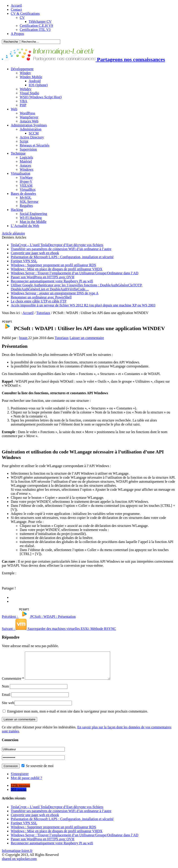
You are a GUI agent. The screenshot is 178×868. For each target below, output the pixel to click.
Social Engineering (33, 214)
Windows (27, 169)
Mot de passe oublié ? (26, 783)
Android (35, 81)
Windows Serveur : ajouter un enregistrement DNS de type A (55, 293)
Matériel (26, 161)
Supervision (28, 149)
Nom (5, 692)
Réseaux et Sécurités (34, 145)
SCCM (34, 133)
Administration (31, 129)
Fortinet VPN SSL (24, 261)
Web (14, 109)
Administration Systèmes (29, 125)
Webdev (26, 89)
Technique (18, 153)
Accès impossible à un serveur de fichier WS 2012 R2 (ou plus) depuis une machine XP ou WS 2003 (83, 305)
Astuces (25, 165)
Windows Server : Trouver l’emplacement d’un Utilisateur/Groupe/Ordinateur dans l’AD (75, 273)
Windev (25, 73)
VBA (24, 101)
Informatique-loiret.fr (17, 856)
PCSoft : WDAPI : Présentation (39, 617)
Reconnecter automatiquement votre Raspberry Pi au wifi (52, 281)
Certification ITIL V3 (35, 30)
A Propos (17, 34)
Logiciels (26, 157)
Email (6, 700)
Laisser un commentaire (87, 338)
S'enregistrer (20, 779)
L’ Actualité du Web (25, 226)
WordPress (27, 113)
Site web (8, 708)
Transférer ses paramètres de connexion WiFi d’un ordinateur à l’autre (61, 249)
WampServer (29, 117)
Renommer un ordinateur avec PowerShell (41, 297)
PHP (23, 105)
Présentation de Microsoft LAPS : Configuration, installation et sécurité (62, 257)
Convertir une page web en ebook (35, 253)
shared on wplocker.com (19, 864)
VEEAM (26, 186)
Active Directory (32, 137)
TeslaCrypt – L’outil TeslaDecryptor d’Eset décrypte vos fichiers (57, 245)
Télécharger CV (40, 22)
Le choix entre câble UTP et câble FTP (39, 301)
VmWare (26, 177)
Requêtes (26, 206)
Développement (22, 69)
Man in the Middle (33, 222)
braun (24, 338)
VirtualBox (28, 190)
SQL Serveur (29, 202)
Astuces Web (29, 121)
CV (22, 18)
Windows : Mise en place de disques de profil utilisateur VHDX (57, 269)
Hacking (17, 210)
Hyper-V (26, 181)
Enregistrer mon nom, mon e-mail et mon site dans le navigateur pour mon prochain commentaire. (78, 717)
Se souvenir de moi (38, 771)
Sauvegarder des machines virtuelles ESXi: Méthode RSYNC (59, 629)
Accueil (16, 5)
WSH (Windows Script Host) (41, 97)
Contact (16, 9)
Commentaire (13, 684)
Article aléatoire (13, 233)
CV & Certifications (25, 14)
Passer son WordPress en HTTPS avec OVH (43, 277)
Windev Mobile (31, 77)
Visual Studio (29, 93)
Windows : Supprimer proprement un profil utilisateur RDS (53, 265)
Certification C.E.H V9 (36, 26)
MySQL (26, 198)
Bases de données (23, 194)
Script (24, 141)
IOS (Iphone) (38, 85)
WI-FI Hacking (31, 218)
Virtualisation (20, 173)
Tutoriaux (43, 313)
